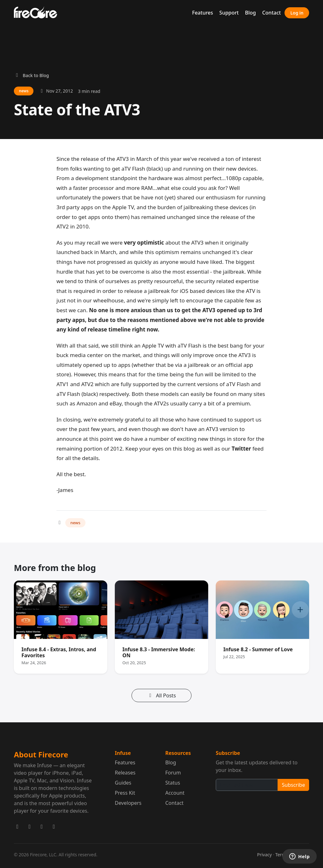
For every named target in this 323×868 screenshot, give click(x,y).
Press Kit (125, 793)
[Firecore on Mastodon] (42, 826)
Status (173, 783)
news (75, 523)
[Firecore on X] (18, 826)
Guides (123, 783)
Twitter (241, 449)
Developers (128, 803)
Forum (173, 773)
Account (175, 793)
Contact (271, 13)
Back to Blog (31, 75)
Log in (297, 13)
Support (229, 13)
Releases (125, 773)
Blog (250, 13)
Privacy (264, 855)
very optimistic (144, 243)
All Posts (161, 695)
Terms (282, 855)
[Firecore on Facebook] (30, 826)
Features (203, 13)
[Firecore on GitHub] (54, 826)
